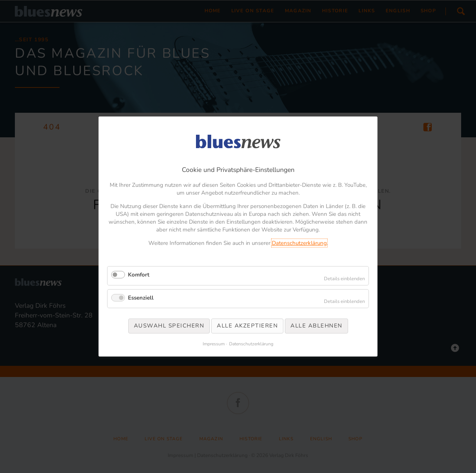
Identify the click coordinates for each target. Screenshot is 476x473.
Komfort (139, 275)
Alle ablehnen (316, 326)
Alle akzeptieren (247, 326)
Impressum (214, 344)
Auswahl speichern (169, 326)
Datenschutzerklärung (299, 243)
